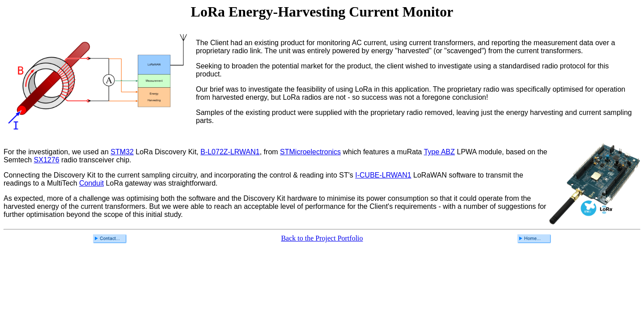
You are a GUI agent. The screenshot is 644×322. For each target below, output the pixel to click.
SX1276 (47, 160)
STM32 (122, 152)
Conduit (91, 183)
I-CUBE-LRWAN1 (383, 175)
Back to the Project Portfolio (322, 238)
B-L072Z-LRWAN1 (230, 152)
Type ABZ (439, 152)
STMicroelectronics (310, 152)
